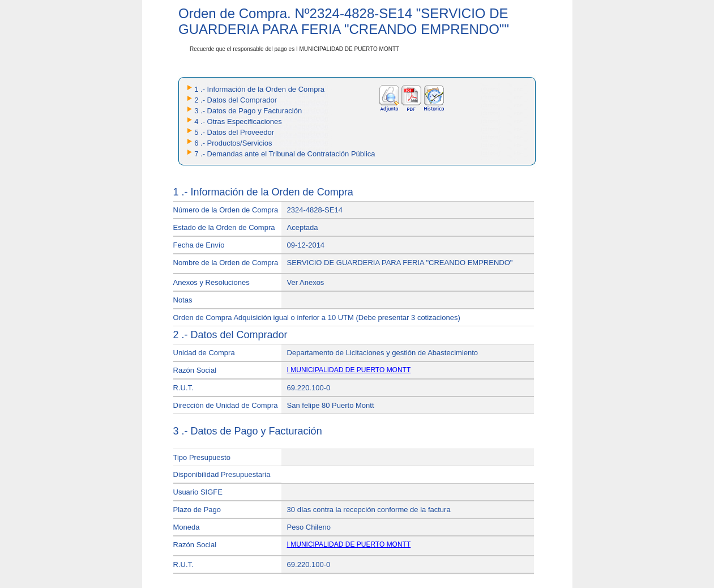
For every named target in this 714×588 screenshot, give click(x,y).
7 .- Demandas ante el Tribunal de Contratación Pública (285, 154)
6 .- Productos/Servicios (233, 143)
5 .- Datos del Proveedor (234, 132)
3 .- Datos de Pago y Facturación (248, 111)
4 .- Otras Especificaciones (238, 122)
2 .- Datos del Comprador (236, 100)
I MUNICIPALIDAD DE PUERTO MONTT (349, 370)
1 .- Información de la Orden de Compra (259, 89)
